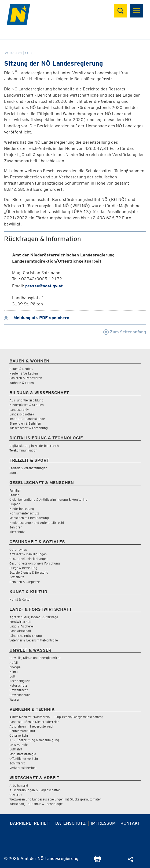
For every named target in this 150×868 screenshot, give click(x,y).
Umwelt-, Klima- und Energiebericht (35, 658)
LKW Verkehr (19, 745)
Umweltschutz (20, 695)
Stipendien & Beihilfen (25, 423)
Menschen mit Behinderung (29, 518)
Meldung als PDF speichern (37, 318)
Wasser (14, 699)
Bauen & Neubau (21, 369)
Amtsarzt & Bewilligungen (28, 554)
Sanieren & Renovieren (26, 378)
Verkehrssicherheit (23, 768)
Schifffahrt (17, 763)
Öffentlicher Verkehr (24, 759)
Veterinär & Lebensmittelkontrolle (34, 640)
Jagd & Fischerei (21, 626)
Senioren (16, 527)
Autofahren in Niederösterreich (32, 726)
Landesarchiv (19, 410)
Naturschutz (18, 685)
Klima (13, 672)
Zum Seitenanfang (125, 332)
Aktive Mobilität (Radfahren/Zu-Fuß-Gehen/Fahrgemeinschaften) (56, 717)
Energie (15, 667)
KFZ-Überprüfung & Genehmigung (34, 740)
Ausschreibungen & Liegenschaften (35, 790)
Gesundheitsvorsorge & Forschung (35, 563)
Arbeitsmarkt (19, 786)
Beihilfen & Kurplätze (25, 582)
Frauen (14, 495)
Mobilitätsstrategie (23, 754)
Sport (13, 473)
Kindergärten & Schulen (27, 405)
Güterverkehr (19, 735)
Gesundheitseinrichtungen (28, 559)
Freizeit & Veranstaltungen (28, 468)
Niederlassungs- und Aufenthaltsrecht (37, 523)
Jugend (15, 504)
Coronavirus (18, 550)
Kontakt (130, 823)
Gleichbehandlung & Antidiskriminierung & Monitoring (48, 500)
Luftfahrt (16, 749)
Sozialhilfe (17, 577)
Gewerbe (16, 795)
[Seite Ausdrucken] (98, 861)
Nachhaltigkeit (20, 681)
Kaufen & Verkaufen (24, 373)
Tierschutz (17, 532)
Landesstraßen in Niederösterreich (34, 722)
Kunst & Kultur (20, 599)
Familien (15, 490)
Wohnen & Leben (22, 383)
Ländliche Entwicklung (26, 636)
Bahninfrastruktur (22, 731)
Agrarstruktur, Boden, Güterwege (34, 617)
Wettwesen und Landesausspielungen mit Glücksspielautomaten (55, 799)
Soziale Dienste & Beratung (29, 572)
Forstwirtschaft (20, 622)
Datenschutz (71, 823)
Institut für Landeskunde (27, 419)
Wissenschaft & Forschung (29, 428)
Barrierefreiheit (30, 823)
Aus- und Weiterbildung (26, 400)
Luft (12, 676)
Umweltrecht (19, 690)
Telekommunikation (23, 450)
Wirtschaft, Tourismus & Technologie (36, 804)
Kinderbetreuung (22, 509)
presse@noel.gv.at (44, 286)
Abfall (14, 663)
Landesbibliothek (22, 414)
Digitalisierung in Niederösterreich (34, 446)
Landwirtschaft (20, 631)
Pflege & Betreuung (23, 568)
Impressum (103, 823)
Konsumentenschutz (24, 513)
